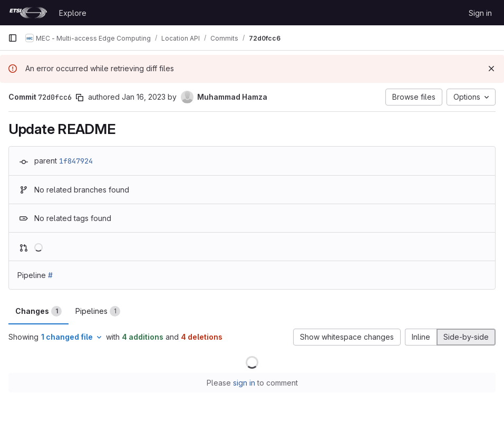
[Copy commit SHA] (80, 98)
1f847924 (76, 161)
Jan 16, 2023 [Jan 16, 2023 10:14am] (144, 97)
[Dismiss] (491, 69)
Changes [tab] (38, 311)
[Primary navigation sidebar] (13, 38)
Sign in (480, 13)
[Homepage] (28, 13)
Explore (73, 13)
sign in (244, 383)
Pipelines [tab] (98, 311)
